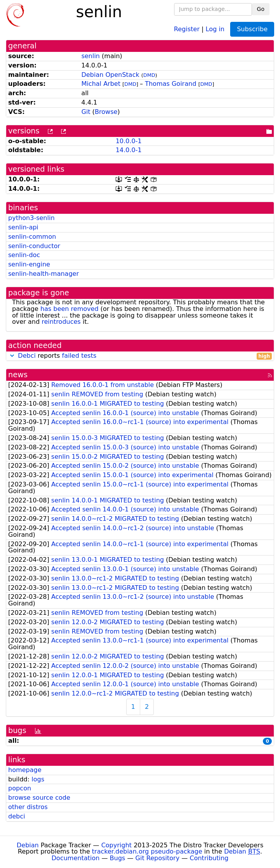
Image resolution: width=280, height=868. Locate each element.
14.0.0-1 (129, 150)
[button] (12, 356)
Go (261, 9)
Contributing (209, 858)
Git (86, 112)
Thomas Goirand (171, 84)
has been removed (70, 309)
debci (17, 816)
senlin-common (32, 237)
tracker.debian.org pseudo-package (147, 851)
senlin (91, 56)
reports (140, 356)
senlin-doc (24, 255)
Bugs (118, 858)
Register (187, 29)
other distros (28, 807)
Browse (106, 112)
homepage (25, 770)
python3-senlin (31, 218)
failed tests (79, 356)
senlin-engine (29, 264)
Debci (27, 356)
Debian (28, 845)
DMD (149, 75)
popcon (20, 788)
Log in (215, 29)
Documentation (75, 858)
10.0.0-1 (129, 141)
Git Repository (158, 858)
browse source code (39, 798)
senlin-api (23, 227)
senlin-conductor (34, 246)
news (18, 375)
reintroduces (61, 322)
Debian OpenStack (110, 75)
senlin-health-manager (43, 274)
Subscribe (252, 29)
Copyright (116, 845)
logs (38, 779)
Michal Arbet (101, 84)
